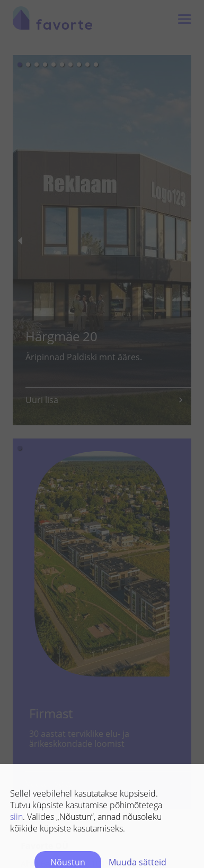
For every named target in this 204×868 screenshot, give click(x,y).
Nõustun (68, 799)
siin (16, 754)
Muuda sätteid (138, 799)
